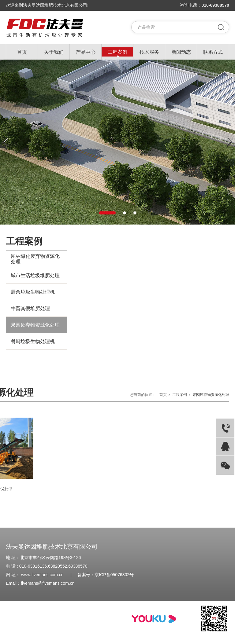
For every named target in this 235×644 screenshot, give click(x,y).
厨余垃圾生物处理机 (33, 292)
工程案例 (117, 52)
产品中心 (86, 52)
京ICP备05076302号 (114, 575)
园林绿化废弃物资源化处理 (35, 259)
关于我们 (54, 52)
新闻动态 (181, 52)
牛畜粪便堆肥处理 (30, 308)
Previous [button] (6, 142)
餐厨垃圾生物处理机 (33, 341)
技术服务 (149, 52)
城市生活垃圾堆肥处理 (35, 275)
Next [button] (229, 142)
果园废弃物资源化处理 (35, 325)
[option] (117, 142)
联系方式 (213, 52)
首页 (22, 52)
